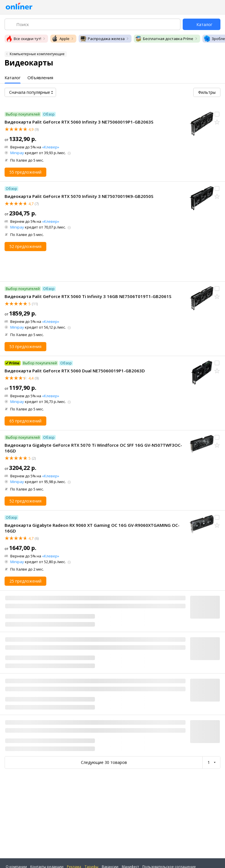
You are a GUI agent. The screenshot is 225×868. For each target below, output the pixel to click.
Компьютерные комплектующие (37, 54)
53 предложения (25, 346)
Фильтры (207, 92)
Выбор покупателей (23, 114)
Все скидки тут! (23, 39)
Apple (60, 39)
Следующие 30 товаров (104, 762)
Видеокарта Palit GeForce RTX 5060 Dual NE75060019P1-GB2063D (75, 371)
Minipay (17, 153)
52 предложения (25, 246)
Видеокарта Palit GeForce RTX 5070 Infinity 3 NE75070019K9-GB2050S (79, 196)
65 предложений (25, 421)
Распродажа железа (102, 39)
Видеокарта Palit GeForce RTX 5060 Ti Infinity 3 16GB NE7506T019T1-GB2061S (88, 296)
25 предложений (25, 581)
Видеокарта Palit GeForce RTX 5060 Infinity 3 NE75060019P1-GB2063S (79, 122)
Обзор (49, 114)
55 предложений (25, 172)
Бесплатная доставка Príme (164, 39)
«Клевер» (51, 147)
